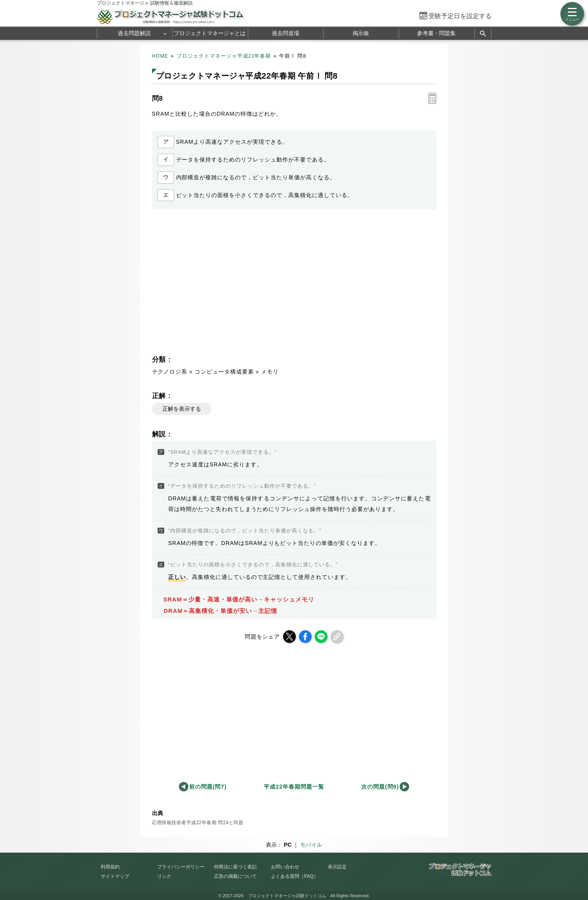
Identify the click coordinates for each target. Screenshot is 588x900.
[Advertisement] (222, 284)
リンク (164, 876)
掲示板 (361, 33)
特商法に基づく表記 (235, 867)
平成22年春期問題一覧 (294, 787)
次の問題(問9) (380, 787)
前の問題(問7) (208, 787)
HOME (160, 56)
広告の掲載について (235, 876)
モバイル (311, 845)
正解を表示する (182, 409)
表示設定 (337, 867)
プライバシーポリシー (181, 867)
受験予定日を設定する (460, 16)
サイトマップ (115, 876)
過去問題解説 (134, 33)
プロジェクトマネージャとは (210, 33)
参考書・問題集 (436, 33)
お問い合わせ (285, 867)
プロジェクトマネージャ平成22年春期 (224, 56)
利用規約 (110, 867)
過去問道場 (286, 33)
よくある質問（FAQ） (295, 876)
